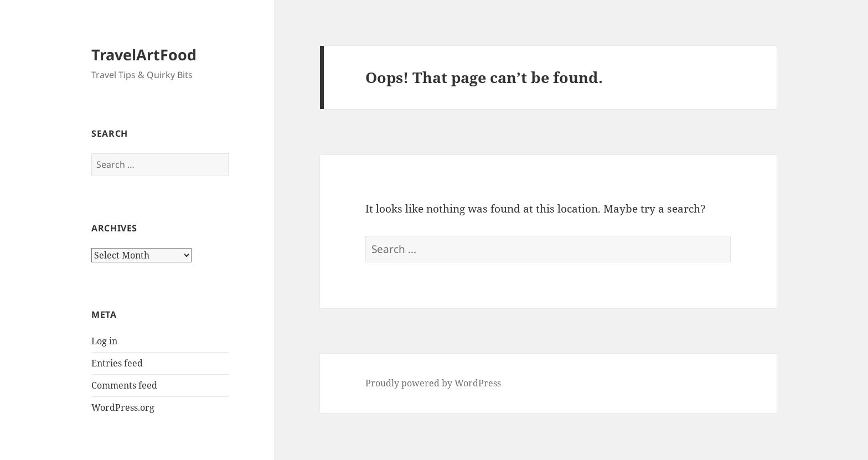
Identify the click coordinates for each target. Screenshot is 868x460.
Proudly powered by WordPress (433, 383)
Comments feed (124, 385)
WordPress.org (123, 407)
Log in (104, 341)
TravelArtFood (144, 55)
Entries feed (117, 363)
